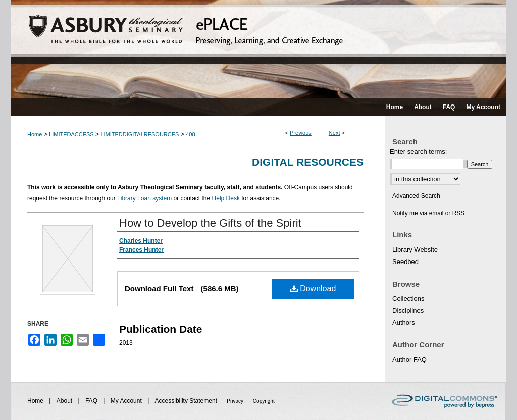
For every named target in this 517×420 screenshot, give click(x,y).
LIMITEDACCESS (71, 134)
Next (334, 133)
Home (35, 134)
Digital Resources (308, 162)
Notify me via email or (428, 213)
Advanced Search (416, 196)
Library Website (415, 250)
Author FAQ (409, 360)
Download (313, 288)
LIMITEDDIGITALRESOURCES (140, 134)
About (65, 401)
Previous (301, 133)
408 (190, 134)
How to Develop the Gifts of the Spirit (210, 223)
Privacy (236, 401)
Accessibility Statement (187, 401)
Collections (408, 299)
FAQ (92, 401)
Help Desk (226, 198)
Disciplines (408, 311)
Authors (404, 322)
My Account (127, 401)
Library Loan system (144, 198)
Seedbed (405, 262)
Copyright (264, 401)
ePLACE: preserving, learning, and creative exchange (258, 49)
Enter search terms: (418, 152)
